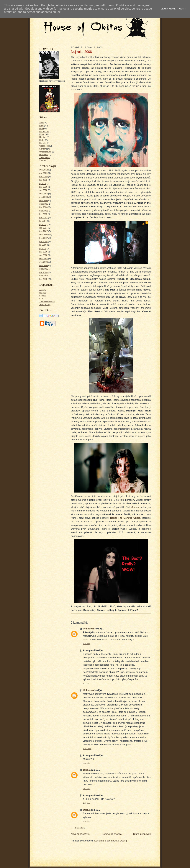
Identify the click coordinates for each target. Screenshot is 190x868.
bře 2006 (43, 272)
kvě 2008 (44, 201)
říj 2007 (43, 224)
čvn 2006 (44, 262)
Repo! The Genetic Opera (125, 518)
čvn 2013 (44, 170)
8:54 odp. (87, 763)
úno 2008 (44, 211)
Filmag (42, 296)
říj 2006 (43, 248)
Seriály (42, 149)
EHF (41, 299)
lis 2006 (43, 245)
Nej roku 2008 (81, 52)
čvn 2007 (44, 235)
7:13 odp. (87, 683)
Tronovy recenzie (47, 302)
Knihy (42, 140)
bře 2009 (43, 177)
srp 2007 (43, 228)
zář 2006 (43, 252)
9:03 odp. (87, 789)
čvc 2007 (44, 231)
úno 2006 (44, 276)
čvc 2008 (44, 194)
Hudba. (43, 137)
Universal (44, 155)
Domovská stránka (112, 834)
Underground (45, 152)
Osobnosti (44, 146)
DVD (42, 128)
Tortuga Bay (45, 304)
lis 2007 (43, 221)
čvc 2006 (44, 259)
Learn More (168, 9)
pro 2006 (43, 242)
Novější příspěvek (80, 834)
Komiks (43, 143)
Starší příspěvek (142, 834)
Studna (43, 293)
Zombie (43, 160)
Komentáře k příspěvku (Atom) (110, 841)
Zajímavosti (45, 157)
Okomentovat (80, 828)
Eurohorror (44, 131)
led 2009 (43, 180)
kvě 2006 (44, 265)
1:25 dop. (87, 803)
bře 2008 (43, 207)
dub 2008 (44, 204)
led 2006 (43, 279)
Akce (42, 123)
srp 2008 (43, 190)
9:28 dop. (87, 821)
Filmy (42, 134)
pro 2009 (43, 173)
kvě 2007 (44, 238)
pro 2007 (43, 218)
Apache (43, 290)
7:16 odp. (87, 644)
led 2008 (43, 214)
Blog (41, 126)
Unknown (88, 629)
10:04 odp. (87, 749)
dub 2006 (44, 269)
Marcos (135, 507)
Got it (183, 9)
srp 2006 (43, 255)
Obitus (87, 770)
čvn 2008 (44, 197)
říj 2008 (43, 183)
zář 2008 (43, 187)
